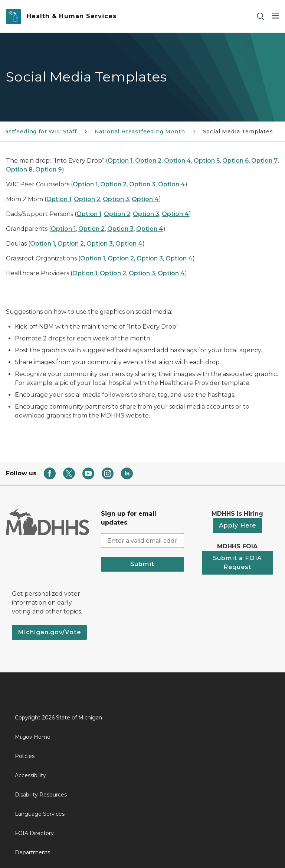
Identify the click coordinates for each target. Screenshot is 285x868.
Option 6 (235, 161)
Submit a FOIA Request (237, 563)
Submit (142, 564)
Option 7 (264, 161)
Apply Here (237, 526)
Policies (25, 756)
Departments (32, 852)
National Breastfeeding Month (140, 132)
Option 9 (49, 169)
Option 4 (178, 161)
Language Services (40, 814)
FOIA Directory (34, 833)
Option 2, (121, 258)
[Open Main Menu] (275, 16)
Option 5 (207, 161)
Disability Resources (41, 795)
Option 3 (142, 184)
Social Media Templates (238, 132)
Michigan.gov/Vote (49, 632)
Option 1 (120, 161)
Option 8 (19, 169)
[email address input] (142, 541)
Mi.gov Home (33, 737)
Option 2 (148, 161)
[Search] (261, 16)
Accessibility (30, 775)
